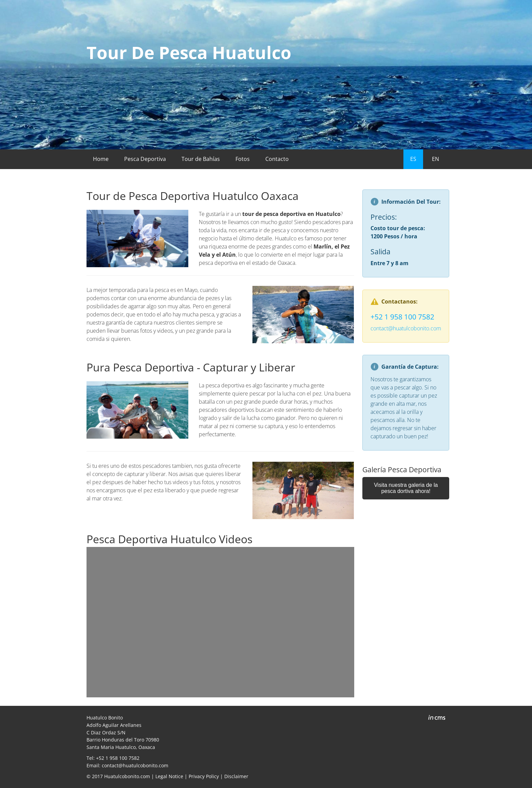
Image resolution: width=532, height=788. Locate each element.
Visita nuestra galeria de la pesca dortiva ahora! (406, 488)
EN (435, 159)
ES (413, 159)
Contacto (277, 159)
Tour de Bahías (201, 159)
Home (101, 159)
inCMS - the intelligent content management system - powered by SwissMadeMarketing (437, 718)
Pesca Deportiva (145, 159)
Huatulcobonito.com (127, 776)
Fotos (243, 159)
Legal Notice (169, 776)
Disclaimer (236, 776)
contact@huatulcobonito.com (406, 328)
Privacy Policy (204, 776)
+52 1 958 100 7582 (402, 317)
